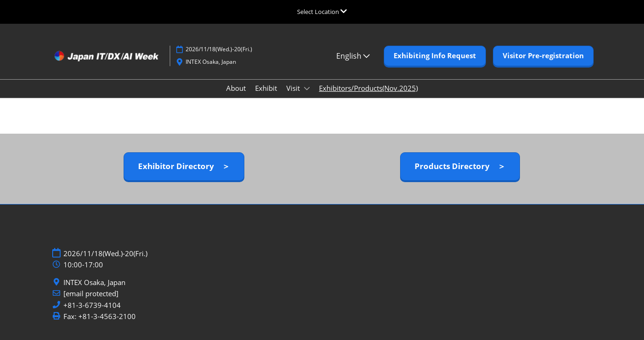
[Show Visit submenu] (307, 88)
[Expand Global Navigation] (322, 12)
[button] (435, 56)
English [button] (353, 56)
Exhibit (266, 88)
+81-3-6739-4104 (92, 305)
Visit (294, 88)
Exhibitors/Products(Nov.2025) (368, 88)
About (236, 88)
